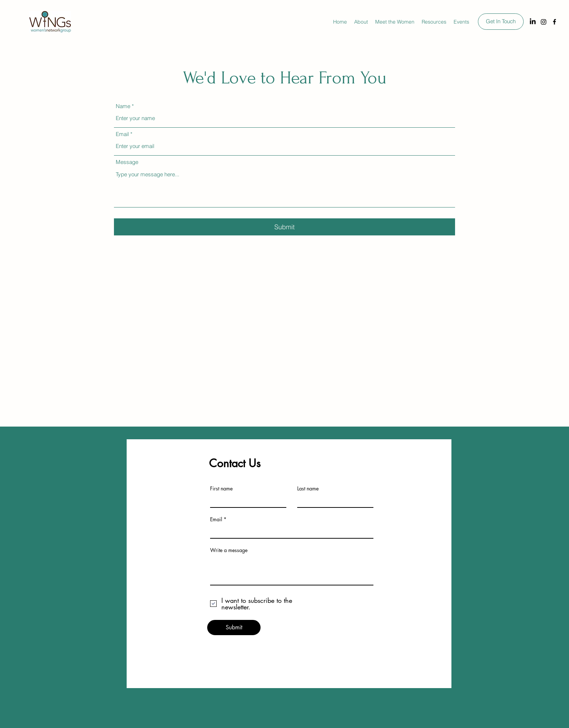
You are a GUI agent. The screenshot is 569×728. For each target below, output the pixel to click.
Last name (308, 489)
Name (123, 106)
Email (122, 134)
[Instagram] (544, 22)
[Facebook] (554, 22)
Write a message (229, 550)
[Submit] (284, 227)
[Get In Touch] (501, 22)
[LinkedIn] (533, 22)
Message (127, 162)
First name (221, 489)
